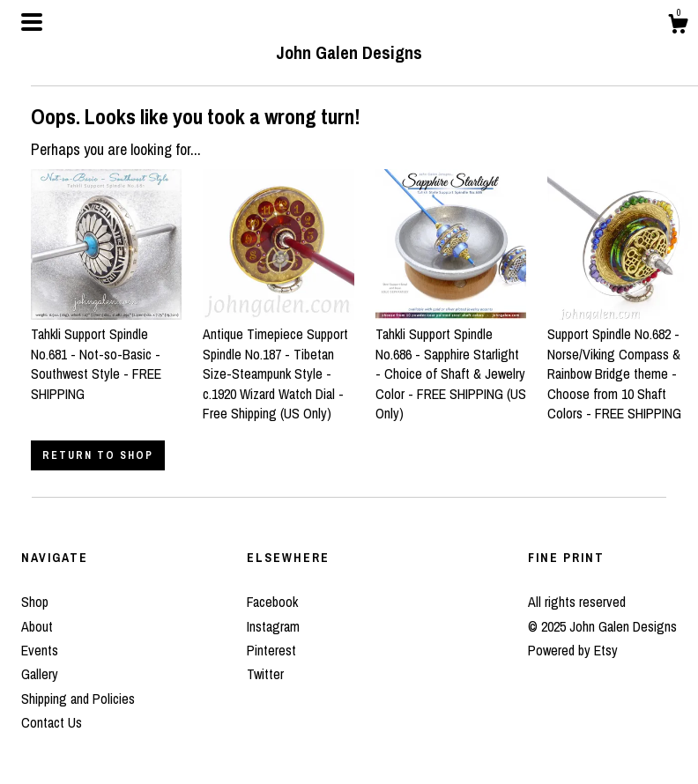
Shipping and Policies (78, 699)
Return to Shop (98, 455)
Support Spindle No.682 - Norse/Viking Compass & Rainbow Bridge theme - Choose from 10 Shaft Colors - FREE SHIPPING (623, 364)
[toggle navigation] (32, 22)
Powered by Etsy (573, 650)
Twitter (265, 674)
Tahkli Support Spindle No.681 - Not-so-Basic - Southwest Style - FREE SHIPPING (106, 354)
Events (40, 650)
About (37, 626)
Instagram (273, 626)
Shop (35, 602)
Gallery (40, 674)
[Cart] (678, 26)
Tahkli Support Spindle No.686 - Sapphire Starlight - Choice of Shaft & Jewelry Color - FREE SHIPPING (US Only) (451, 364)
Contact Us (52, 722)
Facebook (272, 602)
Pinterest (271, 650)
